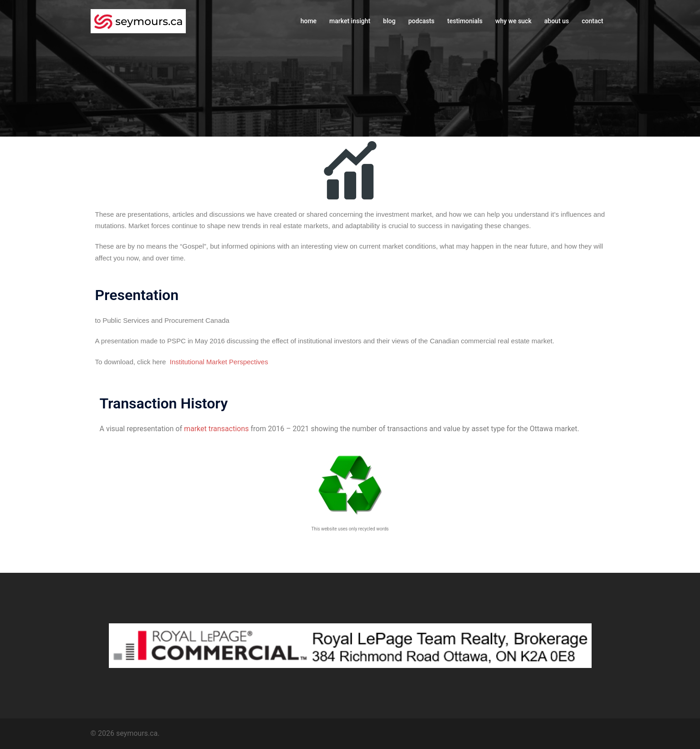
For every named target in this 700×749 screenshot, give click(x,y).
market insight (350, 21)
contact (592, 21)
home (309, 21)
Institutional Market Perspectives (219, 362)
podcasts (421, 21)
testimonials (465, 21)
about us (557, 21)
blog (389, 21)
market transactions (216, 429)
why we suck (514, 21)
